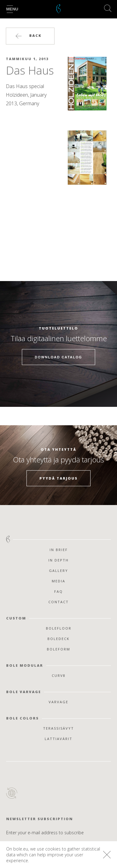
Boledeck (58, 639)
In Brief (59, 550)
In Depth (58, 560)
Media (58, 581)
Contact (58, 602)
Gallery (58, 571)
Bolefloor (59, 628)
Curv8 (59, 675)
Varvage (58, 702)
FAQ (58, 591)
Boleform (58, 649)
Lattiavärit (58, 739)
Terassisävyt (58, 728)
